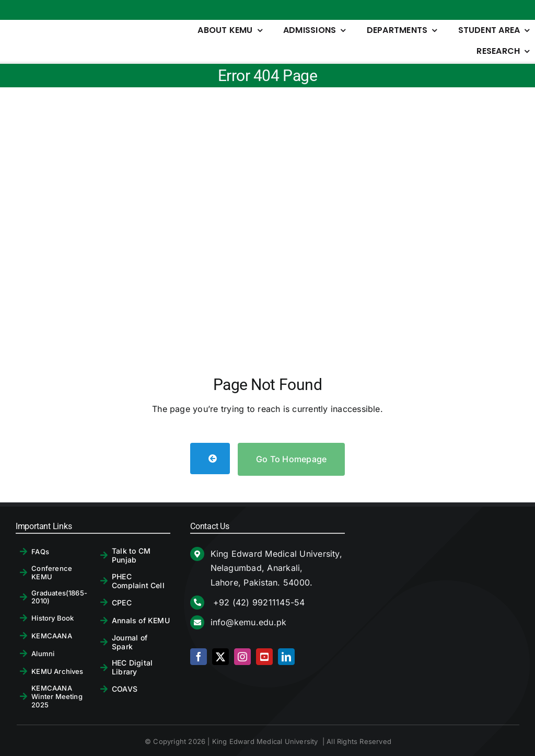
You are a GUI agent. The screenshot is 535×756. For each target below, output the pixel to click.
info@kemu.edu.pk (249, 622)
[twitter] (220, 657)
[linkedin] (286, 657)
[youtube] (264, 657)
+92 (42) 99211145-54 (258, 602)
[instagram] (242, 657)
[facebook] (199, 657)
